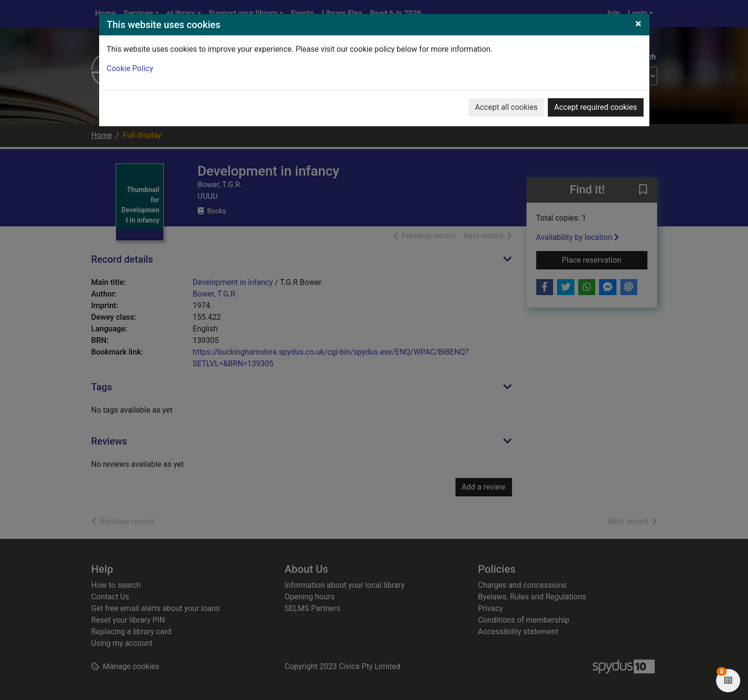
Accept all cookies (506, 107)
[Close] (638, 24)
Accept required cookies (596, 107)
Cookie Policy (130, 68)
